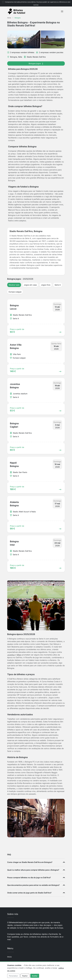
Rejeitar (25, 976)
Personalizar (13, 976)
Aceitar (35, 976)
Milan (19, 655)
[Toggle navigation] (62, 11)
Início (9, 957)
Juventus (11, 655)
